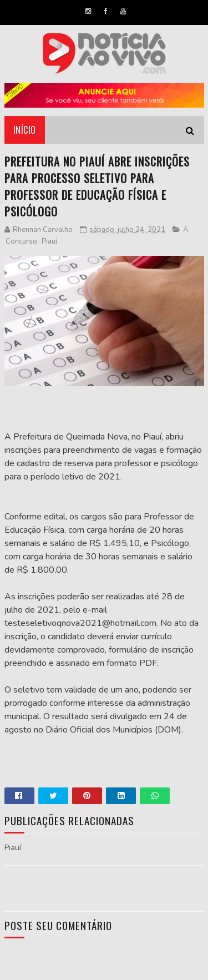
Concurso (21, 241)
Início (25, 130)
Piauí (49, 241)
